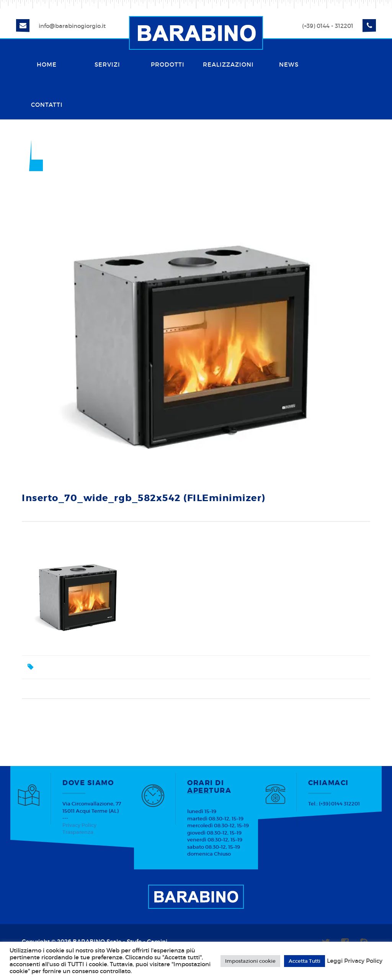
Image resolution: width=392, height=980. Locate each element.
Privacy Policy (79, 825)
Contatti (47, 105)
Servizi (107, 65)
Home (47, 65)
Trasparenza (78, 832)
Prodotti (168, 65)
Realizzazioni (228, 65)
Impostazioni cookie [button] (250, 961)
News (289, 65)
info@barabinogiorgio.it (72, 26)
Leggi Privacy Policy (355, 961)
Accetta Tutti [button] (305, 961)
